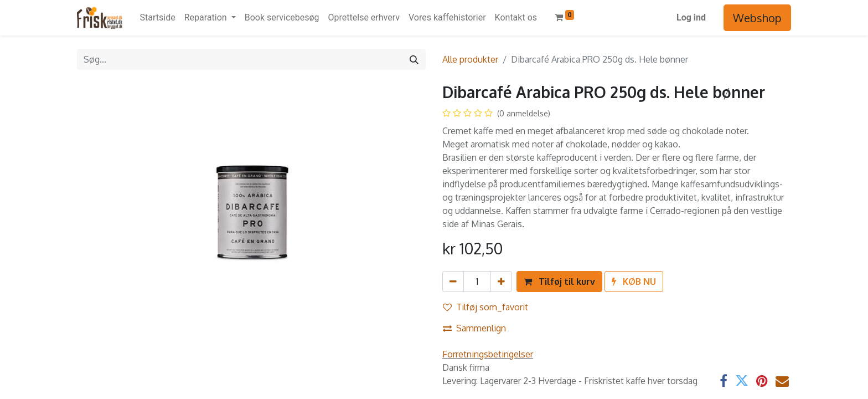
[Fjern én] (453, 282)
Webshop (757, 18)
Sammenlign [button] (474, 328)
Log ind (691, 17)
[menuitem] (158, 18)
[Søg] (414, 59)
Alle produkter (470, 59)
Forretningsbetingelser (488, 354)
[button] (559, 282)
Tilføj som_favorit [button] (485, 307)
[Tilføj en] (501, 282)
